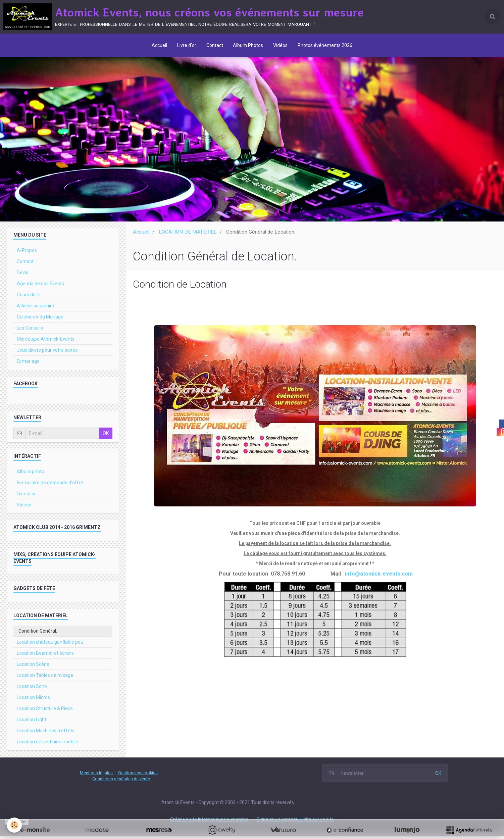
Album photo (31, 475)
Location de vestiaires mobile (47, 745)
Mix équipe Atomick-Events (46, 342)
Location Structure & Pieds (45, 711)
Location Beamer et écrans (45, 656)
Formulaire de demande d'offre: (51, 486)
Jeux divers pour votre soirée (47, 353)
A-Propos (27, 253)
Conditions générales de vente (121, 782)
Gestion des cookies (138, 776)
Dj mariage (28, 364)
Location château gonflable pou (50, 645)
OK (106, 436)
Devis (22, 276)
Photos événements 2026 (325, 45)
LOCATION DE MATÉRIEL (188, 235)
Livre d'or (187, 45)
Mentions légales (96, 776)
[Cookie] (14, 825)
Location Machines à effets (46, 734)
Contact (215, 45)
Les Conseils (30, 331)
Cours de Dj (29, 298)
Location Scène (33, 667)
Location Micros (33, 700)
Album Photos (248, 45)
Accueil (159, 45)
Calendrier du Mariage (40, 320)
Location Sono (32, 689)
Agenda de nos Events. (41, 287)
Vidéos (281, 45)
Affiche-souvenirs (35, 309)
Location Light (32, 723)
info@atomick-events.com (379, 577)
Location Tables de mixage (45, 678)
